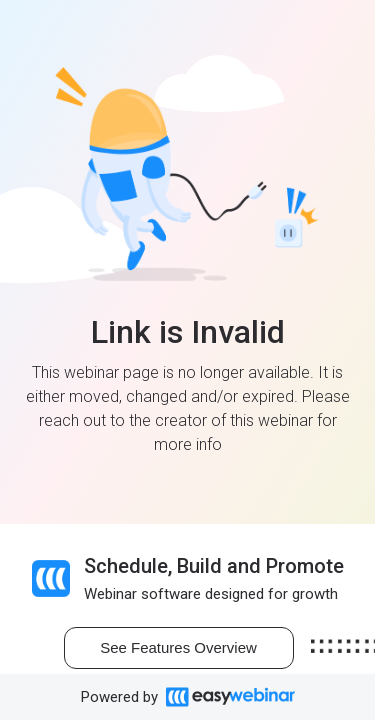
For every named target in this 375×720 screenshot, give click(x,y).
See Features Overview (178, 647)
